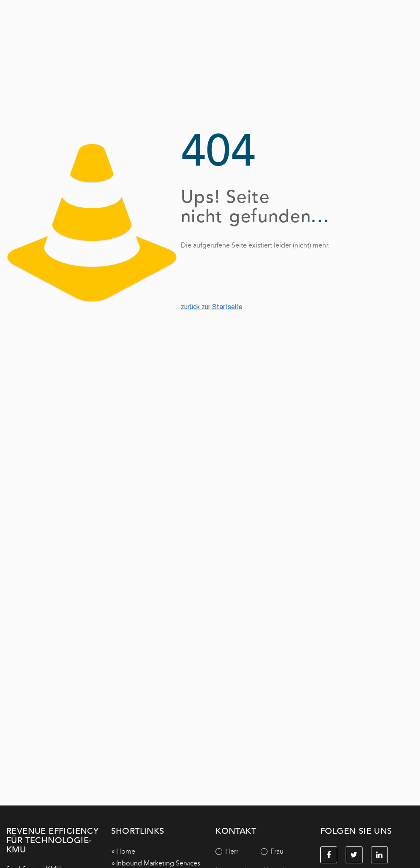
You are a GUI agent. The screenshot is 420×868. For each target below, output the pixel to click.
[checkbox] (260, 852)
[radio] (238, 852)
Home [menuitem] (126, 851)
